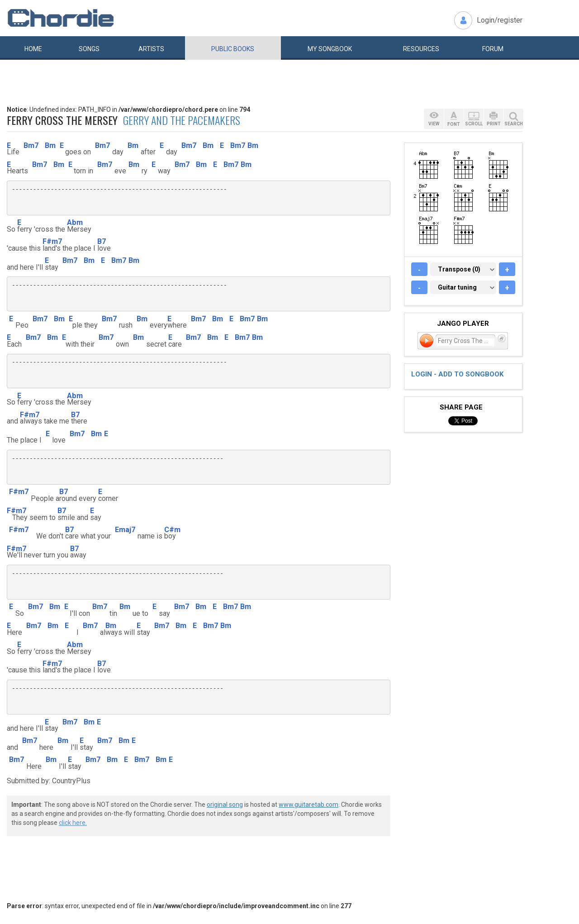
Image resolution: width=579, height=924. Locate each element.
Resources (421, 49)
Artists (151, 49)
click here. (73, 823)
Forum (493, 49)
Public (233, 49)
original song (225, 805)
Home (33, 49)
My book (330, 49)
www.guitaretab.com (308, 805)
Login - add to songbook (457, 374)
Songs (89, 49)
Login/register (500, 20)
